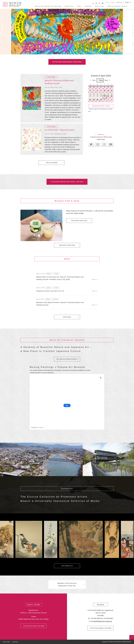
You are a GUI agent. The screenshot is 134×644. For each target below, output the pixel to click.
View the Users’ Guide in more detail (33, 626)
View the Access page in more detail (101, 628)
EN (113, 2)
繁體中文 (128, 2)
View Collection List (67, 566)
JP (107, 2)
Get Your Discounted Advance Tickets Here (67, 62)
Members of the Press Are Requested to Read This (67, 585)
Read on (94, 279)
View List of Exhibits (52, 163)
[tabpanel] (67, 32)
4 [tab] (70, 53)
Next (108, 80)
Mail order (100, 6)
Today (100, 80)
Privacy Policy (6, 642)
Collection (69, 6)
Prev (92, 80)
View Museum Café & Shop (79, 221)
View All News (67, 317)
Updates (49, 274)
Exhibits (88, 6)
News (79, 6)
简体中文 (120, 2)
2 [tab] (66, 53)
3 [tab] (68, 53)
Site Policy (15, 642)
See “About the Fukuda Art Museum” (67, 359)
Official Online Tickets (117, 6)
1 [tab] (64, 53)
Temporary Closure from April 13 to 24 (50, 291)
